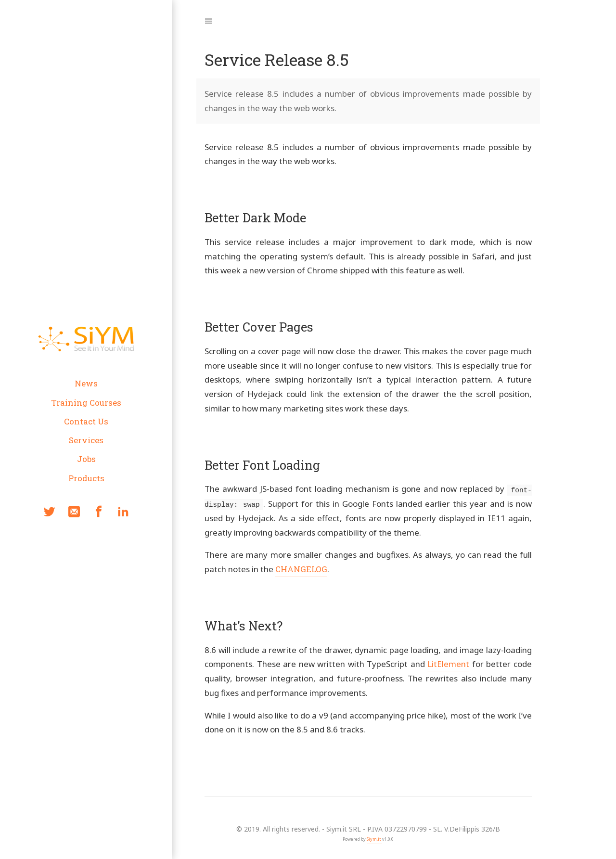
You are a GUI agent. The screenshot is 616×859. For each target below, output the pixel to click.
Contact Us (86, 421)
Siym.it (374, 839)
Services (86, 440)
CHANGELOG (301, 569)
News (86, 383)
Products (86, 478)
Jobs (86, 459)
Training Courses (86, 403)
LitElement (448, 663)
